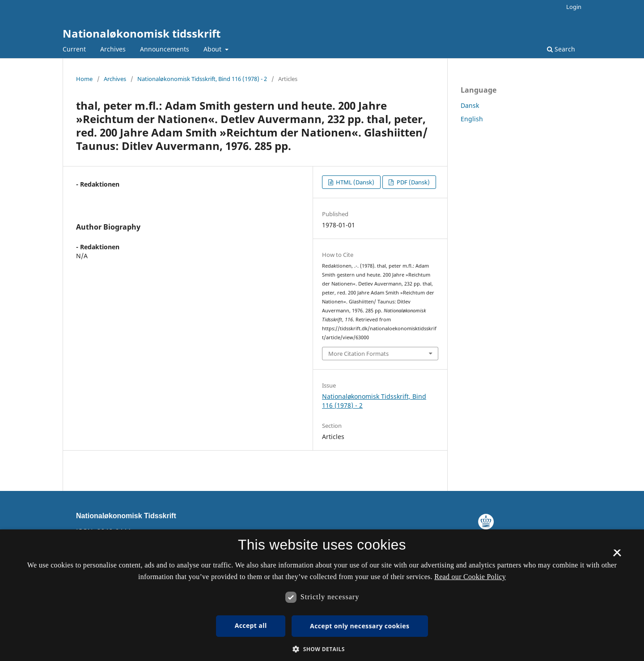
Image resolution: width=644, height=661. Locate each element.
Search (561, 49)
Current (74, 49)
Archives (113, 49)
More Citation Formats (358, 354)
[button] (322, 649)
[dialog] (322, 595)
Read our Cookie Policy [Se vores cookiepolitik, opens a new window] (470, 577)
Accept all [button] (251, 625)
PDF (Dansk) (413, 182)
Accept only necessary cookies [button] (360, 626)
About (213, 49)
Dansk (470, 105)
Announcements (165, 49)
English (472, 119)
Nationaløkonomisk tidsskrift (142, 33)
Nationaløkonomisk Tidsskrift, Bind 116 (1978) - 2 (202, 79)
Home (84, 79)
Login (574, 7)
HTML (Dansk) (354, 182)
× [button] (617, 556)
